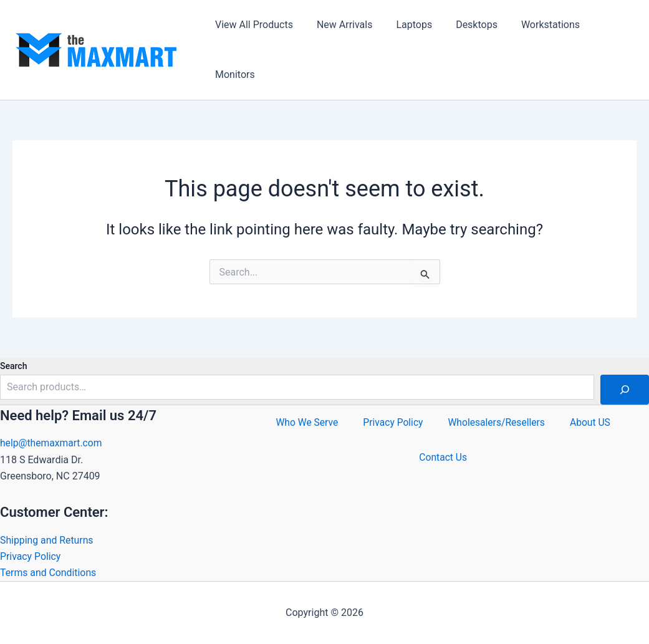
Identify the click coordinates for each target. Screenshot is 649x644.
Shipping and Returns (47, 540)
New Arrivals (339, 25)
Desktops (464, 25)
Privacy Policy (31, 556)
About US (592, 425)
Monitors (233, 74)
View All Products (252, 25)
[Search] (625, 389)
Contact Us (443, 466)
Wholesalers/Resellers (497, 425)
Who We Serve (305, 425)
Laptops (405, 25)
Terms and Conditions (49, 573)
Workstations (534, 25)
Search (13, 365)
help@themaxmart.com (52, 442)
